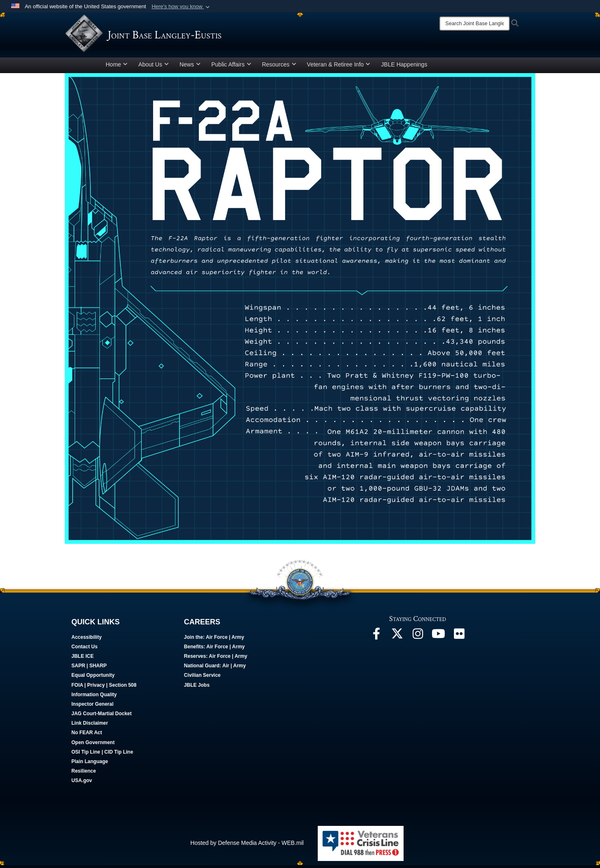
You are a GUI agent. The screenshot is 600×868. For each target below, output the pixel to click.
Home (117, 67)
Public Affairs (231, 67)
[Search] (475, 24)
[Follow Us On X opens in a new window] (397, 639)
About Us (154, 67)
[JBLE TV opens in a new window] (438, 639)
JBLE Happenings (404, 67)
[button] (181, 7)
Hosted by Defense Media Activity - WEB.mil (247, 846)
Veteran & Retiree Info (339, 67)
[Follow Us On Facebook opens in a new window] (376, 639)
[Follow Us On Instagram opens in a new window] (418, 639)
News (190, 67)
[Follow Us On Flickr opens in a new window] (459, 639)
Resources (279, 67)
